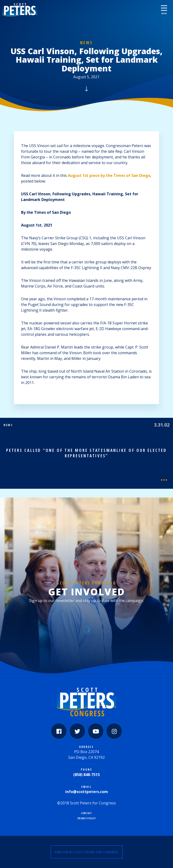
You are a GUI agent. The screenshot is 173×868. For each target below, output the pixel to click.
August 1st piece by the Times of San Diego (109, 175)
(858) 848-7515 (86, 775)
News (86, 43)
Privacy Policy (87, 818)
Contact (86, 813)
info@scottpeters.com (87, 792)
